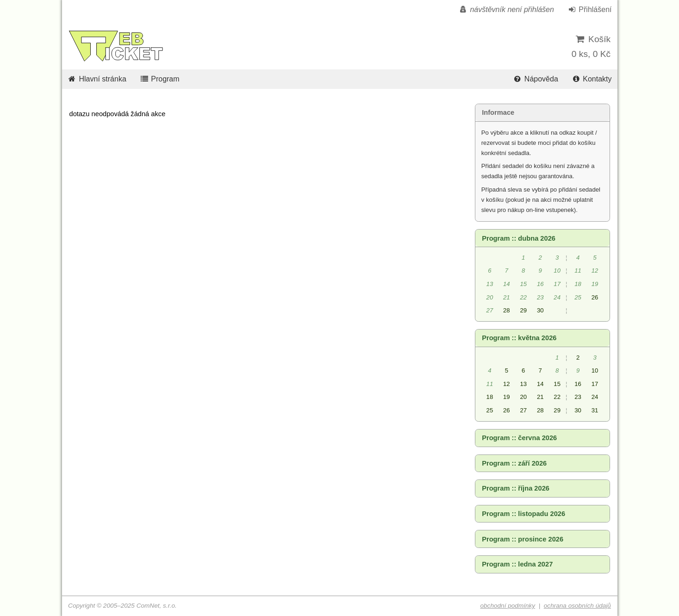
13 (523, 384)
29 (523, 310)
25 (490, 410)
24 (595, 397)
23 (578, 397)
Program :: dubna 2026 (519, 238)
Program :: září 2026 (514, 463)
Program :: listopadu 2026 (523, 514)
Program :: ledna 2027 (517, 564)
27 (523, 410)
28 (507, 310)
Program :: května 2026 (519, 338)
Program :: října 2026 (516, 488)
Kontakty (591, 79)
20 (523, 397)
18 (490, 397)
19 (507, 397)
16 (578, 384)
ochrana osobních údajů (577, 606)
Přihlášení (589, 9)
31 (595, 410)
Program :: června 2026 (519, 438)
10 (595, 370)
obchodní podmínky (508, 606)
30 (540, 310)
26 (595, 297)
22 (557, 397)
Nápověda (536, 79)
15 (557, 384)
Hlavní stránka (97, 79)
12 (507, 384)
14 (540, 384)
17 (595, 384)
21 (540, 397)
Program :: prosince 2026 (523, 539)
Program (159, 79)
